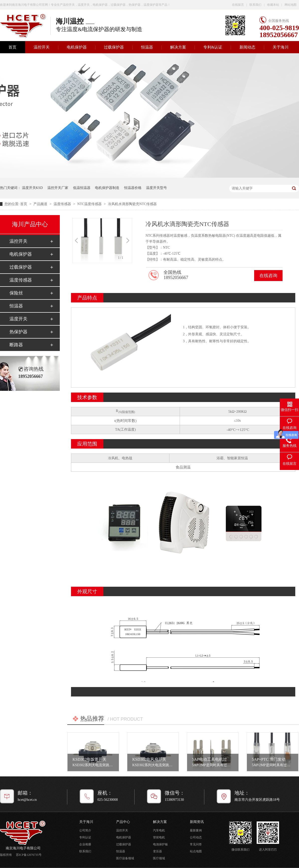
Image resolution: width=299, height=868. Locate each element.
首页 (24, 204)
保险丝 (16, 293)
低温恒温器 (82, 188)
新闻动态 (247, 47)
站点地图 (196, 851)
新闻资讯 (197, 822)
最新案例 (196, 830)
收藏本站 (273, 5)
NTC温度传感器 (90, 204)
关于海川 (281, 47)
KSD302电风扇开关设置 (153, 759)
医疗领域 (159, 858)
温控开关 (42, 47)
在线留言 (238, 5)
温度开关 (18, 319)
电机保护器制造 (107, 188)
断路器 (16, 345)
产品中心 (123, 822)
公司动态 (196, 837)
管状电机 (159, 837)
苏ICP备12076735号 (29, 855)
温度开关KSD (32, 188)
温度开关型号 (156, 188)
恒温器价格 (133, 188)
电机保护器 (77, 47)
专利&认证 (213, 47)
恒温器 (147, 47)
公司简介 (85, 830)
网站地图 (291, 5)
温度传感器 (63, 204)
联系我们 (255, 5)
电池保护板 (160, 844)
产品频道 (41, 204)
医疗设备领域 (125, 858)
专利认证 (85, 837)
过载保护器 (114, 47)
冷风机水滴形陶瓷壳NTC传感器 (132, 204)
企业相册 (85, 844)
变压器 (157, 851)
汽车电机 (159, 830)
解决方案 (178, 47)
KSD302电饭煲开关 (89, 759)
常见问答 (196, 844)
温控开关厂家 (58, 188)
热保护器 (18, 332)
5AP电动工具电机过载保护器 (218, 759)
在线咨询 (268, 276)
